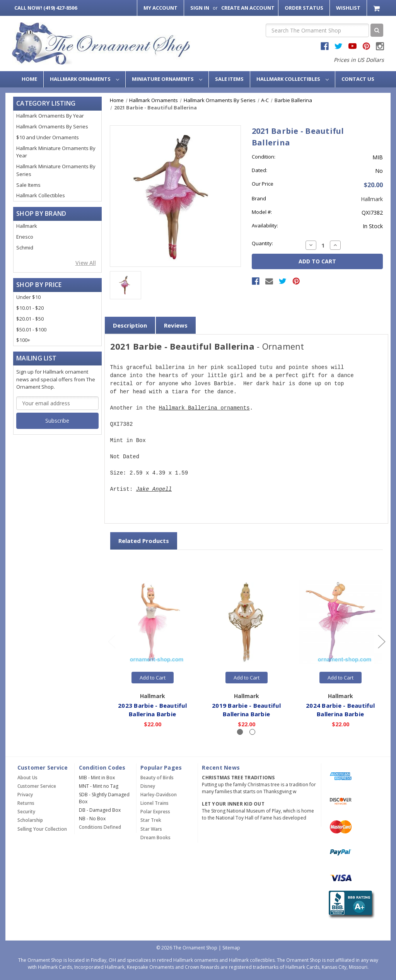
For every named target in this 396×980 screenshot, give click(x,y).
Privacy (25, 795)
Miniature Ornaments (167, 79)
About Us (27, 778)
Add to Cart (153, 678)
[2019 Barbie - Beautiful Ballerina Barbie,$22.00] (247, 622)
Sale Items (229, 79)
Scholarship (30, 820)
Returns (26, 803)
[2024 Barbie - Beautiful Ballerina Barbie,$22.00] (341, 622)
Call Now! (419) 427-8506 (46, 8)
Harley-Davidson (159, 795)
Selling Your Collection (42, 829)
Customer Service (37, 786)
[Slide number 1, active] (240, 732)
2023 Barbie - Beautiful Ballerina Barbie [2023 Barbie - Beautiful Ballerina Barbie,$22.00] (153, 710)
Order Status (304, 8)
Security (26, 812)
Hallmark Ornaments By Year (50, 116)
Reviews (176, 325)
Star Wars (151, 829)
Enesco (25, 237)
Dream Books (155, 837)
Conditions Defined (100, 827)
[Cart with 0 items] (377, 8)
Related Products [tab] (144, 541)
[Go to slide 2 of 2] (111, 641)
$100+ (23, 340)
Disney (148, 786)
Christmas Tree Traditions (238, 778)
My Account (160, 8)
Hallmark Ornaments (84, 79)
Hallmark (27, 226)
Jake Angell (154, 489)
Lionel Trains (154, 803)
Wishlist (348, 8)
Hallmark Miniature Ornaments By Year (56, 152)
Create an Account (248, 8)
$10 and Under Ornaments (48, 137)
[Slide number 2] (252, 732)
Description (130, 325)
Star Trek (151, 820)
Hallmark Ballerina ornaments (204, 408)
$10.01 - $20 (30, 308)
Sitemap (231, 948)
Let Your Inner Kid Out (233, 804)
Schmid (25, 248)
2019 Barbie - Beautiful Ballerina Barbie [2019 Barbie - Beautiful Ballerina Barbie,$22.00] (247, 710)
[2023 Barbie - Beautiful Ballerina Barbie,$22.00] (153, 622)
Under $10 (28, 297)
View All (86, 263)
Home (29, 79)
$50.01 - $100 (31, 330)
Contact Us (358, 79)
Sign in (200, 8)
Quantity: (262, 243)
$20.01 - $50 (30, 319)
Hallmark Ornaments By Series (52, 126)
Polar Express (155, 812)
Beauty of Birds (157, 778)
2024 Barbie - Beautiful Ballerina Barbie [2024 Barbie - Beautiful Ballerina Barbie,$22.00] (341, 710)
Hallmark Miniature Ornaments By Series (56, 170)
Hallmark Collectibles (293, 79)
